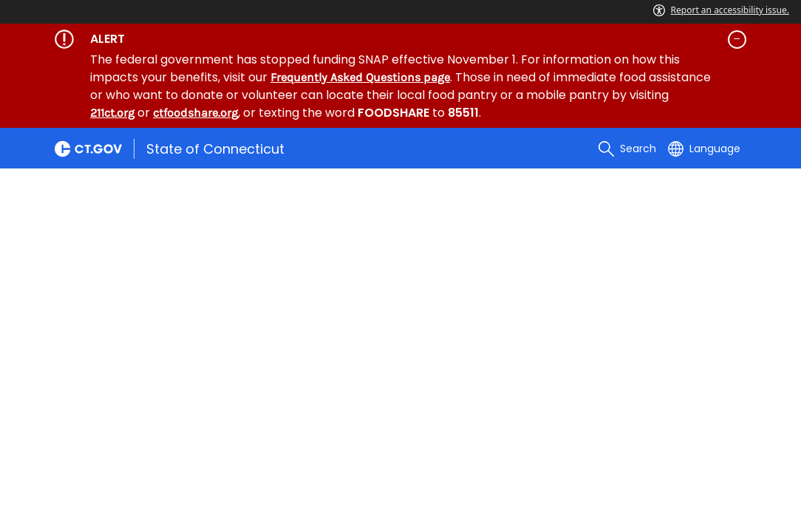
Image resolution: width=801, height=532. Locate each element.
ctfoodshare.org (195, 113)
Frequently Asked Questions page (360, 77)
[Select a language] (704, 149)
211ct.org (112, 113)
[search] (627, 149)
